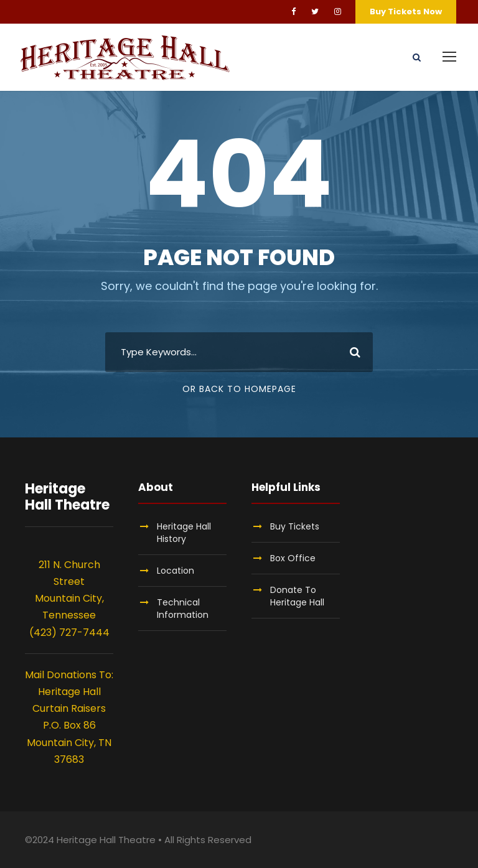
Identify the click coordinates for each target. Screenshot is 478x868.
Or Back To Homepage (239, 389)
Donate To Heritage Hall (297, 596)
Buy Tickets (295, 526)
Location (176, 571)
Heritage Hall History (184, 533)
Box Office (293, 558)
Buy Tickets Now (406, 12)
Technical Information (183, 609)
